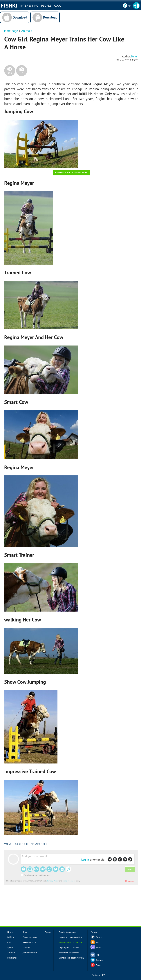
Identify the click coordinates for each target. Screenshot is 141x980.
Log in (85, 859)
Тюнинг (48, 932)
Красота (26, 947)
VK (98, 955)
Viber (98, 948)
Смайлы (75, 947)
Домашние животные (33, 953)
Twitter (99, 937)
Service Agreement (68, 932)
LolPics (11, 937)
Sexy (25, 932)
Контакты (63, 953)
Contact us (99, 975)
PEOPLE (46, 6)
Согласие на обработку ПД (72, 958)
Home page (10, 31)
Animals (27, 31)
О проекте (74, 953)
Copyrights (64, 947)
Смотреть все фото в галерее (71, 173)
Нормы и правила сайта (70, 937)
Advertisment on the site (70, 942)
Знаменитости (29, 942)
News (10, 932)
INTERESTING (29, 6)
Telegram (100, 960)
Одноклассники (30, 937)
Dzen (98, 965)
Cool (58, 6)
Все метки (12, 958)
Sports (10, 947)
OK (98, 942)
